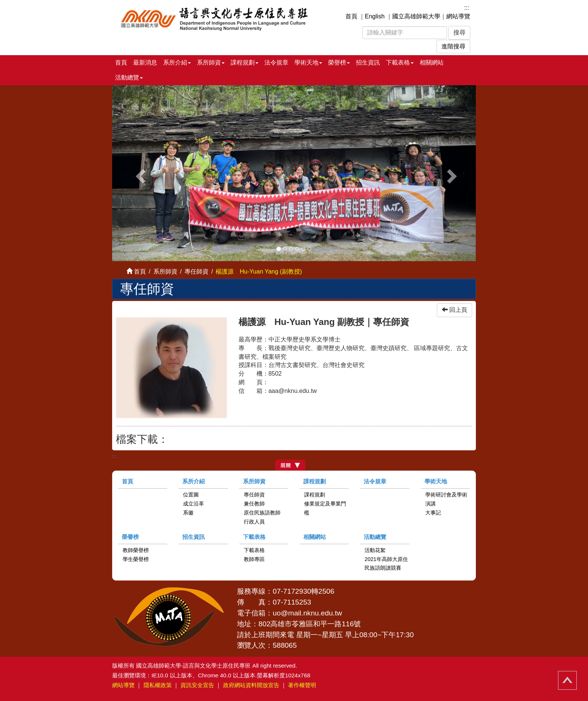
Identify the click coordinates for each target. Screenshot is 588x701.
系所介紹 (193, 481)
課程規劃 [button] (244, 62)
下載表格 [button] (400, 62)
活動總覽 (375, 537)
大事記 (433, 513)
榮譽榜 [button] (339, 62)
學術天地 (436, 481)
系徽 (188, 513)
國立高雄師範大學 (416, 16)
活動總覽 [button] (129, 77)
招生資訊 (368, 62)
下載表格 (254, 537)
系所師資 (254, 481)
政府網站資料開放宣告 (251, 685)
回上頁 (454, 310)
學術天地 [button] (308, 62)
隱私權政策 (158, 685)
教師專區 (254, 559)
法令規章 (276, 62)
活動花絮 (375, 550)
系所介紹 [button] (177, 62)
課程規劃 (315, 481)
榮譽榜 (130, 537)
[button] (139, 173)
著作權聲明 (302, 685)
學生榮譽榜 (136, 559)
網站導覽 (458, 16)
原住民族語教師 (262, 513)
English (375, 16)
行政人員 (254, 522)
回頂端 (567, 680)
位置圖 (191, 495)
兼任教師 (254, 504)
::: (467, 8)
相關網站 (432, 62)
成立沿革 (193, 504)
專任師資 (196, 272)
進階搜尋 (453, 46)
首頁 (351, 16)
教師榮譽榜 (136, 550)
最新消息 (145, 62)
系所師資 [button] (211, 62)
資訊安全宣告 (197, 685)
